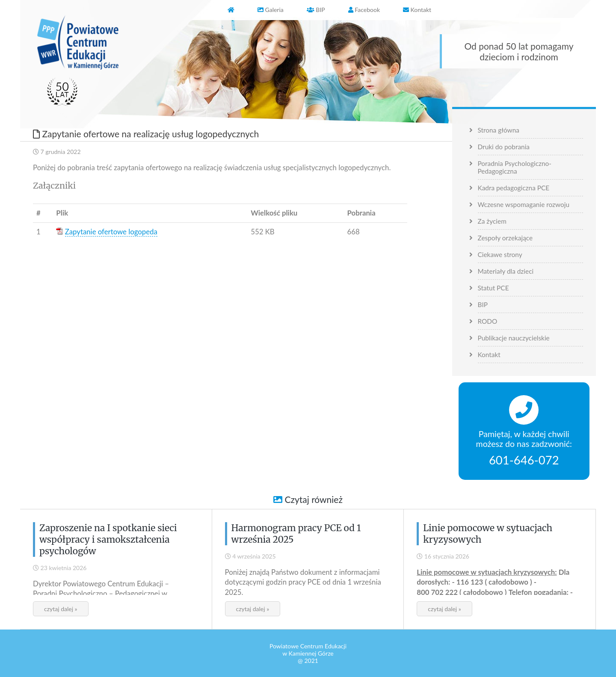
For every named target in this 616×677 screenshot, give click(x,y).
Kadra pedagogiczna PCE (514, 188)
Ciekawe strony (500, 254)
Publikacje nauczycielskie (514, 338)
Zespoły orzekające (505, 238)
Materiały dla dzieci (506, 271)
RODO (488, 321)
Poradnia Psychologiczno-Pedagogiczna (515, 167)
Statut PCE (493, 288)
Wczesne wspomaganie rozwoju (524, 204)
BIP (483, 305)
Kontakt (489, 355)
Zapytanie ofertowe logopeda (111, 232)
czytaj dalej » (61, 609)
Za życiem (492, 221)
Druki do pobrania (504, 147)
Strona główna (499, 130)
